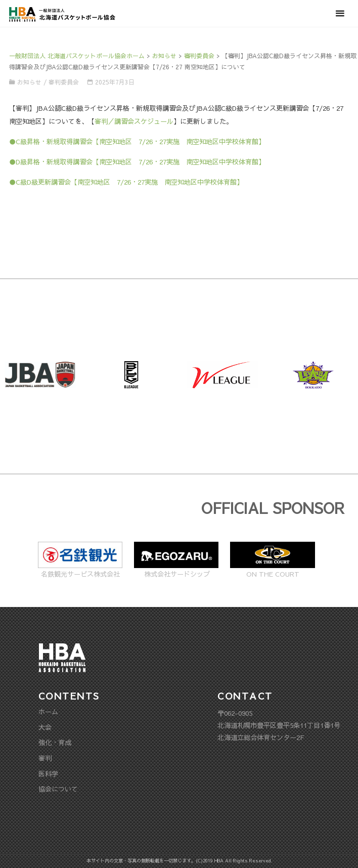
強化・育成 (55, 742)
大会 (45, 727)
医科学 (48, 774)
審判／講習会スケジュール (134, 121)
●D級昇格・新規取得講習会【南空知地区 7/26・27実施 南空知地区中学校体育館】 (137, 162)
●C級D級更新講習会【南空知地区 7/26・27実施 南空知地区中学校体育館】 (126, 182)
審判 (45, 758)
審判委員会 (64, 82)
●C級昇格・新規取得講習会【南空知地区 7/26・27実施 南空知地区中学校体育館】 (137, 141)
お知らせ (29, 82)
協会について (58, 789)
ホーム (48, 711)
